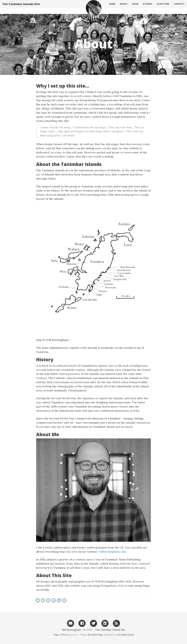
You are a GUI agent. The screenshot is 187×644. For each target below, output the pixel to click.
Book (135, 7)
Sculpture (163, 7)
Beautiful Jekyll (126, 635)
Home (112, 7)
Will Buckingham (71, 630)
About (124, 7)
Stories (148, 7)
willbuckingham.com (112, 552)
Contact (179, 7)
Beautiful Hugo (96, 635)
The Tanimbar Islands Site (21, 7)
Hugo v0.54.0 (60, 635)
